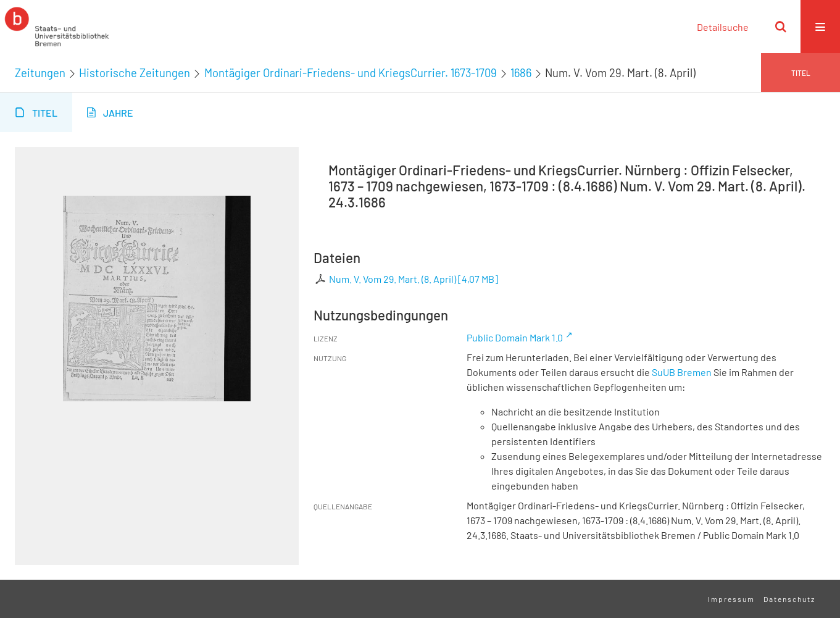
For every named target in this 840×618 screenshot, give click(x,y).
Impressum (731, 599)
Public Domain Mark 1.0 (515, 337)
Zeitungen (40, 73)
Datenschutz (789, 599)
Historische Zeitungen (135, 73)
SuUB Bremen (682, 372)
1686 (521, 73)
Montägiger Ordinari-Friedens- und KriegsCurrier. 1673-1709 (351, 73)
